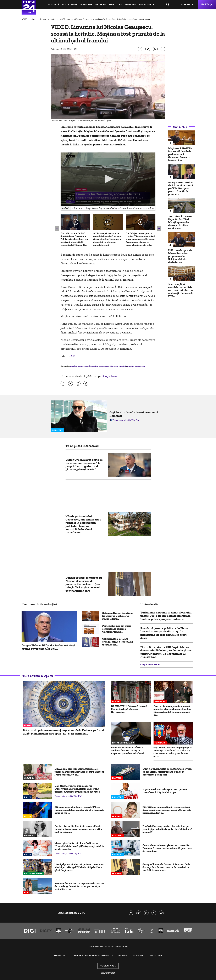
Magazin (130, 4)
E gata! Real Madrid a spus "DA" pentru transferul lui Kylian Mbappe (165, 791)
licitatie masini (118, 366)
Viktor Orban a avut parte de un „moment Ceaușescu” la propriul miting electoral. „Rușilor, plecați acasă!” (84, 465)
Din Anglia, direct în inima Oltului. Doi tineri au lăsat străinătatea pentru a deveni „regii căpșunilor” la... (79, 772)
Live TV (205, 4)
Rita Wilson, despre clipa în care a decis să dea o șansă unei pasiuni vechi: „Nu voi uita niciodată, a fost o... (167, 810)
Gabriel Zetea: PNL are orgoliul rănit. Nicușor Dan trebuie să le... (118, 642)
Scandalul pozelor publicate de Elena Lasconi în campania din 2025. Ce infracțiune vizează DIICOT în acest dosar (164, 633)
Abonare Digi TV (61, 955)
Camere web (138, 955)
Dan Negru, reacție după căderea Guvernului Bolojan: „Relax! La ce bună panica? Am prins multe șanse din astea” (78, 789)
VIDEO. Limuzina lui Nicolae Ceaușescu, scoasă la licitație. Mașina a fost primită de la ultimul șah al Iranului (105, 19)
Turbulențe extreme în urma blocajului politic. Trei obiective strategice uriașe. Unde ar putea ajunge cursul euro (166, 616)
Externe (100, 4)
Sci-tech (43, 19)
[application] (108, 179)
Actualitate (70, 4)
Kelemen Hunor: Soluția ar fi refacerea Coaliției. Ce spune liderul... (118, 616)
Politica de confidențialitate (117, 946)
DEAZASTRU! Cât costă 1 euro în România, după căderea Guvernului (130, 709)
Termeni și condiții (95, 946)
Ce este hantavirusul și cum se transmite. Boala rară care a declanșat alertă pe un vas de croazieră (167, 848)
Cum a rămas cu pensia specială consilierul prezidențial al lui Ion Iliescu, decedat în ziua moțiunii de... (172, 710)
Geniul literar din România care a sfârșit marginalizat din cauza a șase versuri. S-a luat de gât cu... (78, 829)
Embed (66, 208)
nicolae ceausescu (79, 366)
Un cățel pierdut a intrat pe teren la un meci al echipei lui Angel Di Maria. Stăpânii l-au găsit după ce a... (80, 867)
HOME (24, 19)
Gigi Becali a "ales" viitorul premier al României (134, 414)
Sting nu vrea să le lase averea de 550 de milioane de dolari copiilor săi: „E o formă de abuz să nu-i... (79, 810)
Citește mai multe (149, 664)
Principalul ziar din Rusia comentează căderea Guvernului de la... (117, 629)
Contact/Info (156, 955)
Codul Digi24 (121, 955)
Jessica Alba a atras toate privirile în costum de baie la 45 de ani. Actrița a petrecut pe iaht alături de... (80, 886)
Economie (86, 4)
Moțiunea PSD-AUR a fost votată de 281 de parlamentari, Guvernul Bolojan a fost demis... (180, 154)
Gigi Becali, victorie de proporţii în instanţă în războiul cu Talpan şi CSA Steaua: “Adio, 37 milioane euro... (173, 752)
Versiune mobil (108, 966)
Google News (110, 376)
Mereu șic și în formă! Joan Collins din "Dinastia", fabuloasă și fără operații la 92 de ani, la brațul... (79, 846)
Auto (53, 19)
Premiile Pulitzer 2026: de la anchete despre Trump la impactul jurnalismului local (127, 750)
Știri (33, 19)
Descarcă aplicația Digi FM (68, 796)
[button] (108, 179)
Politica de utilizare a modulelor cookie (92, 955)
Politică (54, 4)
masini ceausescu (136, 366)
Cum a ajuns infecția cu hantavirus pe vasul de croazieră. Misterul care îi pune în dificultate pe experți (167, 772)
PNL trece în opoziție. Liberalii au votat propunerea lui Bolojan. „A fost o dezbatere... (181, 256)
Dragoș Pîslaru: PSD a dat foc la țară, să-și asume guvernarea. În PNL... (48, 647)
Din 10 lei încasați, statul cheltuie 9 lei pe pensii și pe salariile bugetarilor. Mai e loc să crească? (167, 829)
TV (120, 4)
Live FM (186, 4)
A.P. (73, 356)
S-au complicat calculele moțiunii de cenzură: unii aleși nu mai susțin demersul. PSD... (181, 290)
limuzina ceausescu (99, 366)
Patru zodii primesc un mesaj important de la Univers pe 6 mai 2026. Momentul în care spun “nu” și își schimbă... (63, 732)
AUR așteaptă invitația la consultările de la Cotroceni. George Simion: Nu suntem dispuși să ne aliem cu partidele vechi (108, 239)
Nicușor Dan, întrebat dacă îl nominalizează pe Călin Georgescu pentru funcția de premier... (181, 188)
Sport (112, 4)
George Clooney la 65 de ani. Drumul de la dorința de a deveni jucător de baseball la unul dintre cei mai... (166, 867)
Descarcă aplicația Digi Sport (127, 420)
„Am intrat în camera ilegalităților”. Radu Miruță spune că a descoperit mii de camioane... (180, 222)
